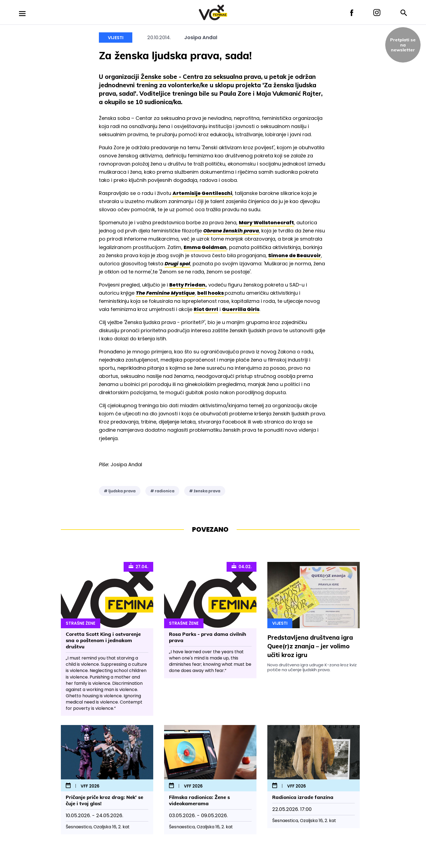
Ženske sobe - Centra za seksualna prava (201, 77)
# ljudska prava (120, 491)
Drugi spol (177, 264)
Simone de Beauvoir (295, 255)
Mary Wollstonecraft (266, 223)
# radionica (162, 491)
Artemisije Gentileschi (202, 193)
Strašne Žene (81, 623)
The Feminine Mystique (165, 293)
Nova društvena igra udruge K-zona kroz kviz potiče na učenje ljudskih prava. (312, 667)
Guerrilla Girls (241, 309)
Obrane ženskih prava (231, 231)
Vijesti (116, 38)
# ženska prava (205, 491)
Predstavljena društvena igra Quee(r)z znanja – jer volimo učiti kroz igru (310, 646)
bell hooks (211, 293)
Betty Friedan (187, 285)
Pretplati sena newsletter (403, 45)
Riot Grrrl (206, 309)
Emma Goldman (205, 247)
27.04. (138, 566)
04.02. (242, 566)
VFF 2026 (90, 786)
